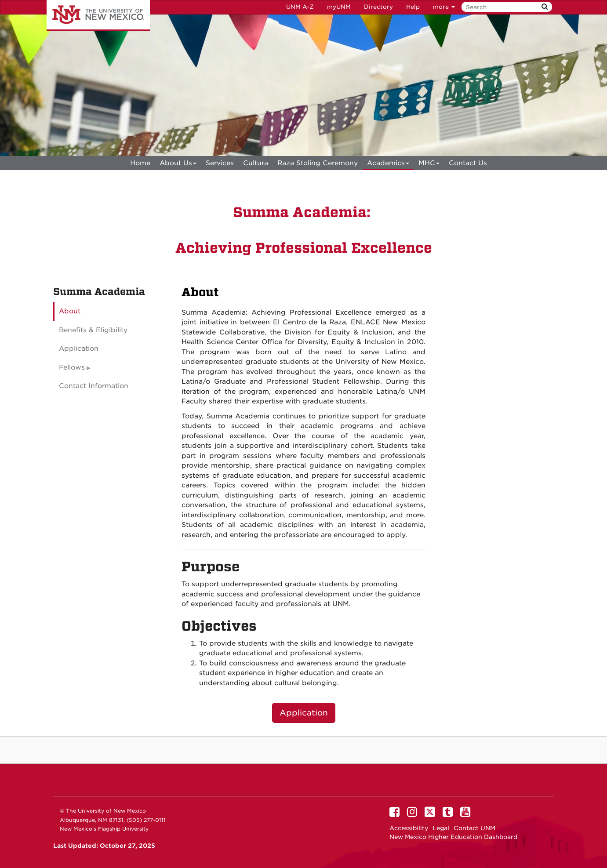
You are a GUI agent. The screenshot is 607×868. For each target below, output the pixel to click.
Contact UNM (474, 828)
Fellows (72, 367)
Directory (378, 7)
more (444, 7)
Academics (388, 165)
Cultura (256, 163)
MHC (429, 165)
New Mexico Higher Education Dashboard (453, 837)
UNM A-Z (300, 7)
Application (304, 713)
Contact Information (94, 386)
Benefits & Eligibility (93, 330)
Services (220, 163)
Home (140, 163)
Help (413, 7)
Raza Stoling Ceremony (318, 163)
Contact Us (468, 163)
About (70, 311)
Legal (441, 828)
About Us (178, 165)
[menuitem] (140, 163)
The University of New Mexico (98, 15)
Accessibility (409, 828)
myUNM (339, 7)
